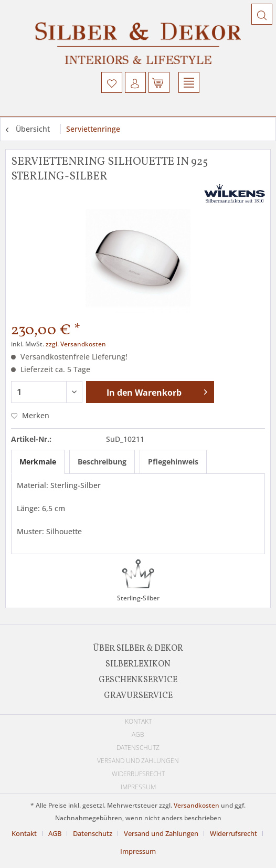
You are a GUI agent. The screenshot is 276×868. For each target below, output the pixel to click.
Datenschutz (138, 748)
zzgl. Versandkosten (76, 344)
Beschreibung (102, 462)
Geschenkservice (138, 680)
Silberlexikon (138, 664)
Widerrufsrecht (138, 774)
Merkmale (38, 462)
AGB (138, 734)
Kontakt (138, 721)
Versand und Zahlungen (138, 761)
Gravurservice (138, 696)
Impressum (138, 787)
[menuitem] (112, 82)
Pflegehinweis (173, 462)
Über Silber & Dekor (138, 649)
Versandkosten (197, 805)
